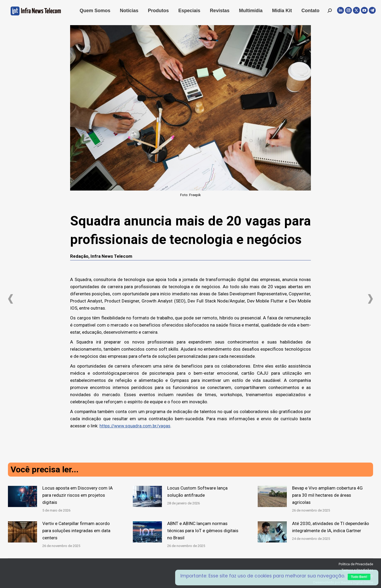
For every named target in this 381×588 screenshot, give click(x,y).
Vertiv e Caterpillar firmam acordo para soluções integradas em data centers (76, 531)
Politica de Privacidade (356, 564)
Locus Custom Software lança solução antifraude (197, 492)
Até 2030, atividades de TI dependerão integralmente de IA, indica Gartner (331, 527)
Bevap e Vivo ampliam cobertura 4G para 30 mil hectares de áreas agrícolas (327, 495)
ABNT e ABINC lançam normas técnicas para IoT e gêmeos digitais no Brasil (203, 531)
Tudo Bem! (359, 577)
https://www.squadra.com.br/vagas (135, 426)
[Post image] (22, 496)
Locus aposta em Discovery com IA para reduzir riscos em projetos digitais (78, 495)
